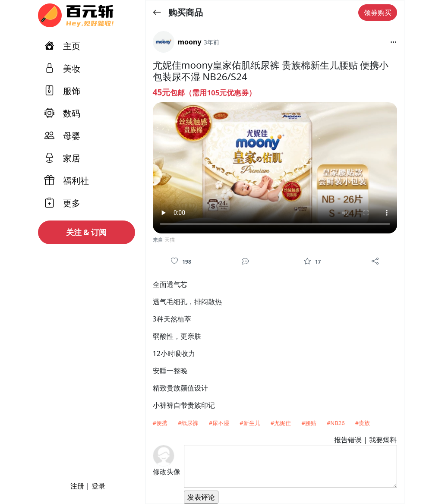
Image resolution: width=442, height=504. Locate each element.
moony (190, 42)
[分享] (375, 261)
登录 (98, 486)
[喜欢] (174, 261)
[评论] (245, 261)
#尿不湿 (219, 423)
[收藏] (307, 261)
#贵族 (363, 423)
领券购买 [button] (378, 13)
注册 (77, 486)
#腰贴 (309, 423)
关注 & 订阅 (87, 232)
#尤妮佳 (281, 423)
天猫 (170, 240)
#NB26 (336, 423)
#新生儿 (250, 423)
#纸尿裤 (188, 423)
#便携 (160, 423)
